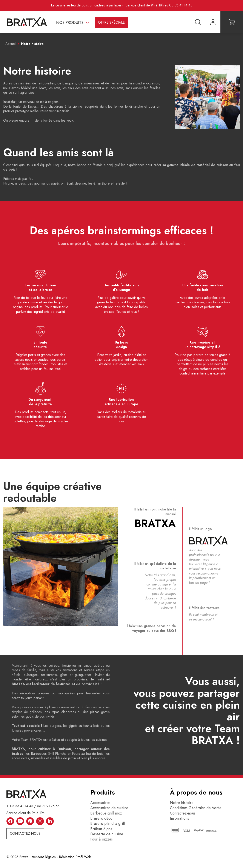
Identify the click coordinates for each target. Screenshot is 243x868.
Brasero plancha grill (108, 824)
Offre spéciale (111, 22)
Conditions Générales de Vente (196, 808)
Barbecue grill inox (106, 813)
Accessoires (100, 803)
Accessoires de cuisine (109, 808)
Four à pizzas (102, 839)
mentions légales (44, 857)
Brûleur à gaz (101, 829)
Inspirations (179, 818)
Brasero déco (101, 818)
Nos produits (70, 23)
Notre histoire (182, 803)
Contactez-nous (25, 834)
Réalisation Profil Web (75, 857)
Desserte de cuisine (107, 834)
